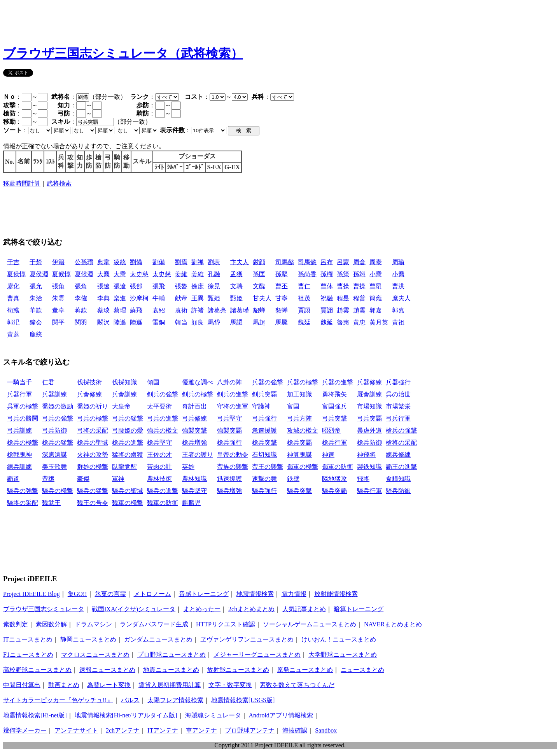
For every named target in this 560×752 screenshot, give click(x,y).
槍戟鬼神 (19, 455)
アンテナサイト (76, 730)
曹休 (327, 286)
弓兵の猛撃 (128, 418)
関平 (58, 322)
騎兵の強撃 (23, 491)
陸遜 (120, 322)
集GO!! (77, 594)
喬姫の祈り (93, 406)
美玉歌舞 (54, 467)
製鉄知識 (369, 467)
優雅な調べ (198, 382)
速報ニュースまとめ (107, 670)
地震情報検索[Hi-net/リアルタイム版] (126, 715)
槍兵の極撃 (23, 443)
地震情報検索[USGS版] (243, 700)
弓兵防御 (54, 430)
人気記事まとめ (304, 609)
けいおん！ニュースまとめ (339, 639)
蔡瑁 (120, 310)
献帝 (181, 298)
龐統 (36, 334)
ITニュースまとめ (28, 639)
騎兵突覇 (334, 491)
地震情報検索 (255, 594)
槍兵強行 (229, 443)
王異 (198, 298)
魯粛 (343, 322)
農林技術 (159, 479)
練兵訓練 (19, 467)
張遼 (103, 286)
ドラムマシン (93, 624)
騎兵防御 (398, 491)
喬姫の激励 (58, 406)
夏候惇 (61, 274)
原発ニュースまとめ (305, 670)
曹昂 (376, 286)
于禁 (36, 262)
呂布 (327, 262)
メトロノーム (152, 594)
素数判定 (16, 624)
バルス (130, 700)
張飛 (159, 286)
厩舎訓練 (369, 394)
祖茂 (304, 298)
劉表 (214, 262)
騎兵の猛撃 (93, 491)
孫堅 (282, 274)
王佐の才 (159, 455)
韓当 (181, 322)
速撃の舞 (264, 479)
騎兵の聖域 (128, 491)
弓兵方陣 (299, 418)
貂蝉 (259, 310)
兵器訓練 (54, 394)
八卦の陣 (229, 382)
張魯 (181, 286)
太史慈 (139, 274)
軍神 (118, 479)
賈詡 (304, 310)
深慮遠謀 (54, 455)
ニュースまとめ (362, 670)
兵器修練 (369, 382)
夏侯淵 (39, 274)
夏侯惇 (16, 274)
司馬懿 (285, 262)
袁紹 (159, 310)
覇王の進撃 (401, 467)
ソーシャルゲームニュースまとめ (310, 624)
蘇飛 (136, 310)
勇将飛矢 (334, 394)
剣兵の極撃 (198, 394)
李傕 (81, 298)
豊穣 (48, 479)
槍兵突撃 (264, 443)
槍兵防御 (369, 443)
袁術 (181, 310)
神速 (328, 455)
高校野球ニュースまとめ (37, 670)
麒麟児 (191, 503)
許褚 (198, 310)
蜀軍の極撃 (303, 467)
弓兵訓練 (19, 430)
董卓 (58, 310)
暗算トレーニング (359, 609)
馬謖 (236, 322)
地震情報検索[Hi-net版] (35, 715)
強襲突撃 (194, 430)
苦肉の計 (159, 467)
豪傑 (83, 479)
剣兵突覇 (264, 394)
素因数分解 (51, 624)
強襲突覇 (229, 430)
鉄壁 (293, 479)
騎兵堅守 (194, 491)
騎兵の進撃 (163, 491)
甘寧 (282, 298)
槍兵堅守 (159, 443)
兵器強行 (398, 382)
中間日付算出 (22, 685)
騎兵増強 (229, 491)
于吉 (13, 262)
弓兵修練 (194, 418)
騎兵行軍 (369, 491)
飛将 (363, 479)
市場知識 (369, 406)
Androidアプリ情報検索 (281, 715)
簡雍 (376, 298)
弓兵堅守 (229, 418)
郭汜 (13, 322)
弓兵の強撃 (58, 418)
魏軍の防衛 (163, 503)
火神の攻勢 (93, 455)
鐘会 (36, 322)
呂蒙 (343, 262)
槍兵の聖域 (93, 443)
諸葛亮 (217, 310)
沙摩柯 (139, 298)
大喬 (103, 274)
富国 (293, 406)
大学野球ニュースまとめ (343, 655)
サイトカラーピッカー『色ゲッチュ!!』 (58, 700)
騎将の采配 (23, 503)
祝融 (327, 298)
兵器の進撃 (338, 382)
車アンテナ (201, 730)
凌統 (120, 262)
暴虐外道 (369, 430)
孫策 (343, 274)
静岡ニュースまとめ (88, 639)
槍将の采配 (401, 443)
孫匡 (259, 274)
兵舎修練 (89, 394)
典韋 (103, 262)
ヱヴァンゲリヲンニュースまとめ (247, 639)
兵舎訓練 (124, 394)
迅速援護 (229, 479)
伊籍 (58, 262)
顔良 (198, 322)
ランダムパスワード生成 (154, 624)
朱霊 (58, 298)
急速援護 (264, 430)
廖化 (13, 286)
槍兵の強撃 (401, 430)
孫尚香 (307, 274)
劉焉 (181, 262)
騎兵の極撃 (58, 491)
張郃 (136, 286)
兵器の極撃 (303, 382)
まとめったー (202, 609)
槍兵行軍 (334, 443)
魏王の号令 (93, 503)
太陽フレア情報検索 (175, 700)
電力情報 (294, 594)
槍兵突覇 (299, 443)
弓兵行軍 (398, 418)
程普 (359, 298)
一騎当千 (19, 382)
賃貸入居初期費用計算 (170, 685)
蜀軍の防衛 (338, 467)
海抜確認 (295, 730)
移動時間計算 (22, 183)
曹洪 (398, 286)
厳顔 (259, 262)
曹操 (343, 286)
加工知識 (299, 394)
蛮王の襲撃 (268, 467)
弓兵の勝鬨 (23, 418)
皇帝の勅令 (233, 455)
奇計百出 (194, 406)
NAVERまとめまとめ (393, 624)
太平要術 (159, 406)
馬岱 (214, 322)
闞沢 (103, 322)
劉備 (136, 262)
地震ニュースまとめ (171, 670)
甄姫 (214, 298)
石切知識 (264, 455)
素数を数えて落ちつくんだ (297, 685)
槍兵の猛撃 (58, 443)
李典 (103, 298)
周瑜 (398, 262)
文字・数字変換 (230, 685)
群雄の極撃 (93, 467)
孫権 (327, 274)
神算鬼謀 (299, 455)
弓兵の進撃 (163, 418)
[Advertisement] (145, 21)
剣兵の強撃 (163, 394)
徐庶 (198, 286)
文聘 (236, 286)
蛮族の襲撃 (233, 467)
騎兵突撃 (299, 491)
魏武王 (51, 503)
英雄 (188, 467)
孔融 (214, 274)
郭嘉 (376, 310)
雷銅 (159, 322)
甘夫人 (262, 298)
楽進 (120, 298)
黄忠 (359, 322)
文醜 (259, 286)
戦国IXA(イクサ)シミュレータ (134, 609)
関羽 (81, 322)
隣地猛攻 (334, 479)
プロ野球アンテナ (250, 730)
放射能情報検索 (336, 594)
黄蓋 (13, 334)
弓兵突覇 (369, 418)
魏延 (304, 322)
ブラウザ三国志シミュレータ (44, 609)
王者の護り (198, 455)
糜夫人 (401, 298)
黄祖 (398, 322)
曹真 (13, 298)
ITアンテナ (163, 730)
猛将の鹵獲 (128, 455)
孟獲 (236, 274)
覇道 (13, 479)
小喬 (376, 274)
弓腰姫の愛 (128, 430)
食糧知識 (398, 479)
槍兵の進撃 (128, 443)
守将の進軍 (233, 406)
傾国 (153, 382)
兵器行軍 (19, 394)
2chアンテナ (123, 730)
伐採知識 (124, 382)
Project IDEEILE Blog (31, 594)
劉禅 (198, 262)
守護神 (261, 406)
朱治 (36, 298)
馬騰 (282, 322)
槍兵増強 (194, 443)
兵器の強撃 (268, 382)
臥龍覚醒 (124, 467)
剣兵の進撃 (233, 394)
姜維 (181, 274)
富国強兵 (334, 406)
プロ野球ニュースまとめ (171, 655)
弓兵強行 (264, 418)
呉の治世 (398, 394)
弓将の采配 (93, 430)
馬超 (259, 322)
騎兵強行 (264, 491)
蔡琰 (103, 310)
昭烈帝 (331, 430)
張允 (36, 286)
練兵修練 (398, 455)
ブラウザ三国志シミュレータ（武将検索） (123, 53)
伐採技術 (89, 382)
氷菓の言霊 (110, 594)
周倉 (359, 262)
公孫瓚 (84, 262)
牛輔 (159, 298)
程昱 (343, 298)
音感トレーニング (204, 594)
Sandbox (326, 730)
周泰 (376, 262)
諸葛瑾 (240, 310)
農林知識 (194, 479)
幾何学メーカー (25, 730)
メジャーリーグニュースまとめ (257, 655)
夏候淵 (84, 274)
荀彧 (13, 310)
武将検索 (59, 183)
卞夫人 (240, 262)
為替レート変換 (109, 685)
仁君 (48, 382)
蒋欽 (81, 310)
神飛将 (366, 455)
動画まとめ (64, 685)
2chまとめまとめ (251, 609)
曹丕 (282, 286)
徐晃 (214, 286)
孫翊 (359, 274)
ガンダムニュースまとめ (158, 639)
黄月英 (379, 322)
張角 (58, 286)
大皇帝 (121, 406)
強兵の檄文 (163, 430)
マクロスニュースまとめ (95, 655)
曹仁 (304, 286)
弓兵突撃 (334, 418)
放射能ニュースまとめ (238, 670)
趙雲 (343, 310)
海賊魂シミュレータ (213, 715)
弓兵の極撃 (93, 418)
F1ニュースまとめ (28, 655)
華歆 (36, 310)
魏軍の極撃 (128, 503)
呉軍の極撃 (23, 406)
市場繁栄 (398, 406)
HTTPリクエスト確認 (226, 624)
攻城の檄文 (303, 430)
